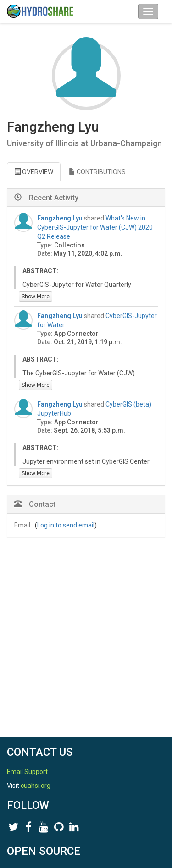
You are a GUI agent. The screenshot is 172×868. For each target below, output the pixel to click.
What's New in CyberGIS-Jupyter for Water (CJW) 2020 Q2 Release (95, 227)
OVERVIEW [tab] (34, 172)
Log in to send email (66, 525)
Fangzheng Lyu (60, 218)
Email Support (27, 772)
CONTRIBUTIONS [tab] (97, 172)
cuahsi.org (36, 786)
